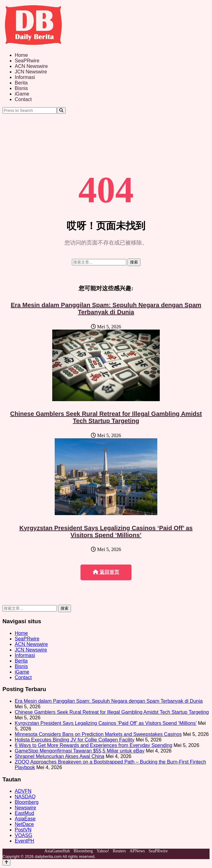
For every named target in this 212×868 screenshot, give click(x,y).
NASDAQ (25, 797)
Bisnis (21, 88)
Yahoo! (103, 851)
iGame (22, 94)
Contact (23, 99)
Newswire (25, 808)
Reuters (119, 851)
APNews (137, 851)
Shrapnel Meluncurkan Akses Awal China (59, 756)
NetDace (24, 824)
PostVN (23, 830)
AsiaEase (25, 819)
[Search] (61, 110)
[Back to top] (6, 862)
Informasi (25, 77)
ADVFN (23, 791)
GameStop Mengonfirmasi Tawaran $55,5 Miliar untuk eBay (80, 751)
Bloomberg (27, 802)
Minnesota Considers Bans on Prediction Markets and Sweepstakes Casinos (98, 734)
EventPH (24, 841)
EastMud (24, 813)
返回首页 (106, 572)
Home (21, 55)
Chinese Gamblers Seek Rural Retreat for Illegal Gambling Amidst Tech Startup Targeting (106, 417)
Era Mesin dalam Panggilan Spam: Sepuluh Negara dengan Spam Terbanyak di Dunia (106, 309)
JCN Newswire (31, 72)
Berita (21, 83)
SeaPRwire (27, 61)
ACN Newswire (31, 66)
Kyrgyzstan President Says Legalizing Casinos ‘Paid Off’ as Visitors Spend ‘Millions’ (106, 532)
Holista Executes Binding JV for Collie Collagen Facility (75, 740)
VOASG (24, 835)
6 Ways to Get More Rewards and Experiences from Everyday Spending (94, 745)
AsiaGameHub (57, 851)
